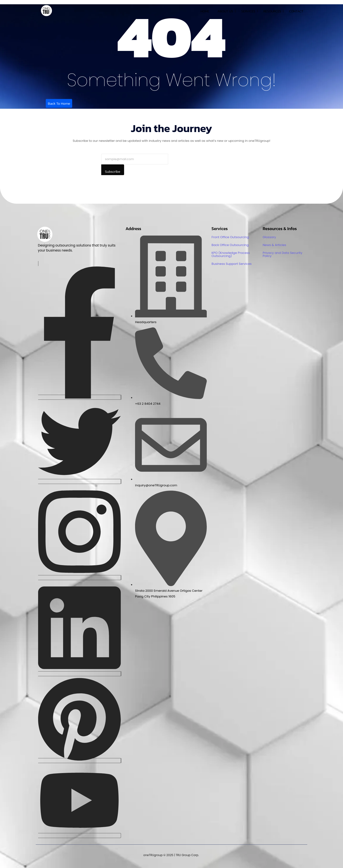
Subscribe (113, 172)
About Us (226, 11)
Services (249, 11)
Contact (296, 11)
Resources (273, 11)
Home (205, 11)
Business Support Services (232, 264)
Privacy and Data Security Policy (283, 254)
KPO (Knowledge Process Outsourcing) (231, 254)
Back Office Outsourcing (230, 245)
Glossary (269, 237)
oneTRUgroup (153, 855)
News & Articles (275, 245)
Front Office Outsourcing (230, 237)
